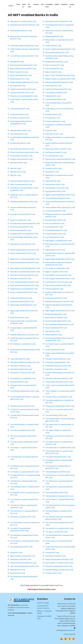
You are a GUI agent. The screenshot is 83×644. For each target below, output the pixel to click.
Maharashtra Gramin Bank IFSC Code (23, 244)
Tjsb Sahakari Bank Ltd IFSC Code (21, 547)
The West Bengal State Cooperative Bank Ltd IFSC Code (60, 536)
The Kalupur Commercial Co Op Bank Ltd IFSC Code (59, 437)
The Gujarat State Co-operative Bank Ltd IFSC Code (59, 426)
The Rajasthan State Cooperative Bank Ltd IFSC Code (25, 494)
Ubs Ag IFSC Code (16, 553)
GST (42, 4)
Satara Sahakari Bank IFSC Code (56, 328)
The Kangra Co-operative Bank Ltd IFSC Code (24, 449)
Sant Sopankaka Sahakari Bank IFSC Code (59, 324)
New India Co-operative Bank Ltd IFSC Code (25, 272)
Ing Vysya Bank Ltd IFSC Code (55, 191)
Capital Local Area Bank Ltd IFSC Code (23, 89)
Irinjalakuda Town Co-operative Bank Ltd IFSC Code (24, 196)
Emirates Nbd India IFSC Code (20, 143)
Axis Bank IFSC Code (17, 62)
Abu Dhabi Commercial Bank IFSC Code (59, 21)
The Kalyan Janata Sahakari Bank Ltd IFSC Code (24, 443)
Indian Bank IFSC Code (53, 181)
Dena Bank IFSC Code (53, 118)
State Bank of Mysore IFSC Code (21, 369)
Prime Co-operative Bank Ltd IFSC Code (24, 292)
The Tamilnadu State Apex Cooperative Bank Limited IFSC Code (59, 518)
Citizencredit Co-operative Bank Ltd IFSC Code (24, 101)
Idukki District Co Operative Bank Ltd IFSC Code (59, 176)
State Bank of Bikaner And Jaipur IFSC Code (25, 362)
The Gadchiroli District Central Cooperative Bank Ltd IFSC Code (60, 420)
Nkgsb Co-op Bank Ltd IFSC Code (57, 272)
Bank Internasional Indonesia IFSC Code (24, 65)
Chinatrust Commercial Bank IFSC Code (24, 96)
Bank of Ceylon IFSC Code (19, 72)
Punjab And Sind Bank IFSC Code (21, 298)
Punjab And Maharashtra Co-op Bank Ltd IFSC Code (59, 293)
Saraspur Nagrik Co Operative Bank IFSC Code (24, 329)
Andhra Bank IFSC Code (53, 46)
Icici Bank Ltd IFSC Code (53, 168)
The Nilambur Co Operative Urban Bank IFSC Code (24, 482)
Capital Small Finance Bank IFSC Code (58, 89)
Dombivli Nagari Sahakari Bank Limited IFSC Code (25, 139)
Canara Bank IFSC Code (53, 86)
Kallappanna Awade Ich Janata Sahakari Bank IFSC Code (59, 215)
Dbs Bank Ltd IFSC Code (53, 114)
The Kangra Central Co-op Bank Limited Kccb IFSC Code (59, 443)
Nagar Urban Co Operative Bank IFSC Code (25, 259)
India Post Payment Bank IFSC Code (22, 181)
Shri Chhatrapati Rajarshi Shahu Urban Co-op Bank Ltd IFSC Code (60, 339)
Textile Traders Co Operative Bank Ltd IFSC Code (60, 386)
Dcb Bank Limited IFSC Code (20, 118)
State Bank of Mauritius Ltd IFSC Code (58, 366)
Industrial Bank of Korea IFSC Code (57, 188)
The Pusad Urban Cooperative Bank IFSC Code (59, 488)
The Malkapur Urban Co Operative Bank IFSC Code (59, 461)
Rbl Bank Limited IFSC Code (19, 318)
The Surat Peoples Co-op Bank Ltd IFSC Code (59, 512)
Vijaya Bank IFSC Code (18, 570)
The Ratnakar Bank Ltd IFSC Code (57, 493)
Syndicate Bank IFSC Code (19, 382)
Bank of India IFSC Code (53, 72)
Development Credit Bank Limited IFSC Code (59, 126)
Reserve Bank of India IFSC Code (56, 318)
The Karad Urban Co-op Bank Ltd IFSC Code (60, 448)
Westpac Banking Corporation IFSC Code (59, 570)
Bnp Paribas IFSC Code (18, 86)
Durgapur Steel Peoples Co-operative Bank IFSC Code (60, 139)
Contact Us (72, 6)
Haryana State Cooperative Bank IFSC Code (60, 159)
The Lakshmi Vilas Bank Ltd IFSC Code (58, 457)
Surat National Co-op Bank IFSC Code (23, 378)
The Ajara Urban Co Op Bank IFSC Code (59, 397)
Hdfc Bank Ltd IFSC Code (19, 163)
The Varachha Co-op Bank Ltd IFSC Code (59, 528)
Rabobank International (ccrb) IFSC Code (59, 302)
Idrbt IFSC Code (15, 175)
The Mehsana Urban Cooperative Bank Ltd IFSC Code (25, 467)
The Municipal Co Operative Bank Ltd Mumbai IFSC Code (58, 467)
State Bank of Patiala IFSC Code (56, 369)
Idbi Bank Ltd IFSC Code (18, 172)
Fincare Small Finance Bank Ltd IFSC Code (24, 152)
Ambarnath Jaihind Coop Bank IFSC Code (24, 46)
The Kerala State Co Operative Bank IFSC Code (24, 458)
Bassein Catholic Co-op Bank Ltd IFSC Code (60, 79)
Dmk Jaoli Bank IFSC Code (19, 134)
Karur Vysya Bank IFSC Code (55, 224)
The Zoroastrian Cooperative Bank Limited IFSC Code (25, 542)
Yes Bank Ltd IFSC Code (53, 573)
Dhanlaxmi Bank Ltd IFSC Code (21, 131)
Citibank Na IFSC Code (53, 96)
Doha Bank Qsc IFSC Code (54, 134)
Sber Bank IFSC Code (52, 331)
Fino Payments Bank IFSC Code (56, 152)
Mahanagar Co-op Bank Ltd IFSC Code (59, 241)
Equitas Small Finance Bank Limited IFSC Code (59, 144)
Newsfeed (64, 4)
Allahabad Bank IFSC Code (54, 36)
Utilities (57, 4)
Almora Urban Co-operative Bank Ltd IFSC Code (60, 41)
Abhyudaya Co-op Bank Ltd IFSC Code (23, 21)
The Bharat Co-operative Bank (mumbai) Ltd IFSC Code (24, 411)
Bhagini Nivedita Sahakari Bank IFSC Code (24, 82)
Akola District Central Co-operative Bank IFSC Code (59, 32)
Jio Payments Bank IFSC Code (56, 211)
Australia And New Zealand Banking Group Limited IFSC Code (60, 57)
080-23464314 (70, 634)
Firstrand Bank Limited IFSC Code (21, 156)
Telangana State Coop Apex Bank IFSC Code (23, 386)
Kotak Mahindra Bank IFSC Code (56, 230)
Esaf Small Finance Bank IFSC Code (22, 149)
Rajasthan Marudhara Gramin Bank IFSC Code (59, 306)
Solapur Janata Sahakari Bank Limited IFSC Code (60, 354)
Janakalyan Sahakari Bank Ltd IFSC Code (24, 202)
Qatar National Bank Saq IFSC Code (22, 302)
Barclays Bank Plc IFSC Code (20, 79)
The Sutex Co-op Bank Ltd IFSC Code (23, 517)
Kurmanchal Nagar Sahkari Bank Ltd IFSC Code (24, 238)
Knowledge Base (49, 6)
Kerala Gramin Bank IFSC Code (21, 230)
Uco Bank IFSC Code (52, 553)
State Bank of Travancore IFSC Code (23, 373)
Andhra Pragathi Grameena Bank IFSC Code (60, 49)
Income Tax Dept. (43, 603)
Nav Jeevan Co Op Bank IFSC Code (57, 268)
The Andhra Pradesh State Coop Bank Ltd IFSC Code (59, 401)
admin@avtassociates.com (41, 589)
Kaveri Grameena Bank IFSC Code (22, 227)
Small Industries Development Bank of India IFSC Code (25, 351)
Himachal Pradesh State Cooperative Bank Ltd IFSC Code (60, 164)
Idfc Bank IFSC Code (52, 172)
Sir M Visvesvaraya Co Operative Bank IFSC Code (60, 345)
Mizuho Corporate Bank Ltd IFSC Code (23, 253)
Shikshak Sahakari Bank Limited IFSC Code (24, 335)
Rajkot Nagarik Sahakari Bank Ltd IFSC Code (60, 311)
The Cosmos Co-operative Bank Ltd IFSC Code (59, 411)
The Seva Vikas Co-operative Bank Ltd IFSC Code (60, 501)
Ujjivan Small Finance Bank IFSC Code (23, 556)
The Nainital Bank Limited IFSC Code (58, 472)
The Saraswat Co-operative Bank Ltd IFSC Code (24, 501)
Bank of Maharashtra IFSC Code (21, 75)
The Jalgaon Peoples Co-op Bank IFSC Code (58, 431)
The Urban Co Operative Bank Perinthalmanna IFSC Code (20, 530)
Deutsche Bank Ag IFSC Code (55, 121)
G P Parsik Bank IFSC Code (54, 156)
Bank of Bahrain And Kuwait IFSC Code (23, 69)
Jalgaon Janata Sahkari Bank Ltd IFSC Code (60, 195)
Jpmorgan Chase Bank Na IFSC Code (23, 214)
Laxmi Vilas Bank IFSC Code (55, 237)
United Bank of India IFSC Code (21, 559)
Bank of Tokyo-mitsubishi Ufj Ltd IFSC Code (60, 75)
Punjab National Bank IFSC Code (56, 298)
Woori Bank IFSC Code (18, 573)
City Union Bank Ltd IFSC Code (56, 99)
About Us (24, 6)
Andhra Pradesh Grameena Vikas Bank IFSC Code (25, 50)
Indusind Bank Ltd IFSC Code (55, 185)
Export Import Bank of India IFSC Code (58, 149)
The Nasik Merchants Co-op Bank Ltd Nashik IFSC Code (25, 476)
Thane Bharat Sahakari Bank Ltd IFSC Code (25, 391)
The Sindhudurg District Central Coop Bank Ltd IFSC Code (60, 506)
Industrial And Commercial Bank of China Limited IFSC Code (24, 189)
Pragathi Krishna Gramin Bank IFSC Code (24, 289)
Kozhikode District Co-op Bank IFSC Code (24, 234)
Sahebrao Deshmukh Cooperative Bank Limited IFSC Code (24, 322)
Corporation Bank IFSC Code (20, 109)
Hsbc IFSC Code (16, 168)
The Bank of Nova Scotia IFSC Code (22, 406)
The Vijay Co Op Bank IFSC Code (56, 532)
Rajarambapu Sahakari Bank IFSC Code (23, 305)
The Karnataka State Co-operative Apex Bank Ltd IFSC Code (59, 452)
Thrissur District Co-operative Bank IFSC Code (59, 542)
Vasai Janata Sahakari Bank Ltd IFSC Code (24, 566)
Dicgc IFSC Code (51, 131)
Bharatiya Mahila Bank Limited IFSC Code (59, 82)
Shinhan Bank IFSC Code (54, 335)
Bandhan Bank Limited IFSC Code (57, 62)
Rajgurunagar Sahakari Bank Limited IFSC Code (24, 312)
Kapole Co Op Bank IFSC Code (20, 220)
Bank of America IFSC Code (55, 65)
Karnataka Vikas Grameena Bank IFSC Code (25, 224)
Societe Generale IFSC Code (55, 350)
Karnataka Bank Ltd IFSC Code (56, 220)
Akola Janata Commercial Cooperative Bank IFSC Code (24, 38)
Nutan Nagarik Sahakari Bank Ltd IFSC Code (60, 279)
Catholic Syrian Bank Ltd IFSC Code (22, 93)
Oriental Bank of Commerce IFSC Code (59, 282)
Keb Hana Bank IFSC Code (54, 227)
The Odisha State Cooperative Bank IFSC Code (59, 482)
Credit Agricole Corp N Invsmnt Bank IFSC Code (59, 110)
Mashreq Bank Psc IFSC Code (55, 250)
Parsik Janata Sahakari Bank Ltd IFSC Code (25, 285)
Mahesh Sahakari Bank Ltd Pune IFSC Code (25, 250)
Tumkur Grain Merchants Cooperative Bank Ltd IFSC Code (60, 548)
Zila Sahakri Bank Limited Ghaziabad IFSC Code (24, 578)
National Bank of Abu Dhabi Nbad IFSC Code (25, 268)
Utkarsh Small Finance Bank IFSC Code (23, 563)
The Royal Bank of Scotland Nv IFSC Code (59, 496)
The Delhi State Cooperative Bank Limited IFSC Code (24, 416)
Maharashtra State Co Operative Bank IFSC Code (60, 245)
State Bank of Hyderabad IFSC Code (58, 362)
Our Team (30, 6)
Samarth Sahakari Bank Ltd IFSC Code (58, 321)
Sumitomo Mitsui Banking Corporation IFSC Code (60, 374)
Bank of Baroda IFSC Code (54, 69)
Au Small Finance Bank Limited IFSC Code (24, 56)
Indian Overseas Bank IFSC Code (21, 185)
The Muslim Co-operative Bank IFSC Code (24, 472)
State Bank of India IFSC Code (20, 366)
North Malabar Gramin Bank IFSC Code (58, 275)
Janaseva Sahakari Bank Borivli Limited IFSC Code (60, 203)
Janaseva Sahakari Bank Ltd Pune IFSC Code (23, 209)
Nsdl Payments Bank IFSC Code (21, 279)
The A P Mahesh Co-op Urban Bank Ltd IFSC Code (60, 392)
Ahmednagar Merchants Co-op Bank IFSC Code (60, 26)
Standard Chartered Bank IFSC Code (58, 359)
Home (18, 4)
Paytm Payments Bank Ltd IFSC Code (58, 285)
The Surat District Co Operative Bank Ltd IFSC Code (24, 512)
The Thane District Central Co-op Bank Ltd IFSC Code (25, 524)
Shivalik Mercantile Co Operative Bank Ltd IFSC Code (24, 339)
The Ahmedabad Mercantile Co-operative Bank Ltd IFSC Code (25, 398)
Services (36, 4)
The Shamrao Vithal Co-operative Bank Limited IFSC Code (24, 506)
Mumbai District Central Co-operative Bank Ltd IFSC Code (60, 254)
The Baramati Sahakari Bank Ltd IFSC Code (60, 406)
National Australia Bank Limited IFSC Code (24, 263)
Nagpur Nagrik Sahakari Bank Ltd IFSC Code (60, 259)
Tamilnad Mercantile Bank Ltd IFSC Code (59, 382)
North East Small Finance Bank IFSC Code (24, 275)
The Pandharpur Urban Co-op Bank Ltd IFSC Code (25, 488)
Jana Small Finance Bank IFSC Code (58, 198)
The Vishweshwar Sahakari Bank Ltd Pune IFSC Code (24, 536)
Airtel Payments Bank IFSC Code (21, 31)
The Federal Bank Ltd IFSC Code (56, 415)
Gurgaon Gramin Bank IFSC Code (21, 159)
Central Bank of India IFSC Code (56, 93)
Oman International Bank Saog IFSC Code (24, 282)
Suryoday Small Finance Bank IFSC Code (59, 378)
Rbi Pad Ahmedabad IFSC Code (56, 314)
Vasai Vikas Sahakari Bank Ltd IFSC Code (59, 566)
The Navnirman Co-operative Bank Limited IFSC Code (60, 476)
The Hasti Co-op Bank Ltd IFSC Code (23, 430)
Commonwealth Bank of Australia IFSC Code (59, 104)
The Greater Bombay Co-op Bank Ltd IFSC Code (25, 426)
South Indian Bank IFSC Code (20, 359)
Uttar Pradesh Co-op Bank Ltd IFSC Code (59, 563)
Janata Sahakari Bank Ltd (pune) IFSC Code (60, 207)
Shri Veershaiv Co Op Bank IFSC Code (23, 344)
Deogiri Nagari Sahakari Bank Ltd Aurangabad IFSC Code (21, 122)
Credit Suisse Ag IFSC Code (19, 114)
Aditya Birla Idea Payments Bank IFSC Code (25, 25)
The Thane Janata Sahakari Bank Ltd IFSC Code (59, 524)
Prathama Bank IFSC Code (54, 289)
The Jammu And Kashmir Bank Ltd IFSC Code (24, 437)
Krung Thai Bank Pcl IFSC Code (56, 234)
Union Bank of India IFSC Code (56, 556)
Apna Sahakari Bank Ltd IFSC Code (57, 53)
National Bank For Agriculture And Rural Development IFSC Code (59, 264)
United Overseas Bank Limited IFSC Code (59, 559)
